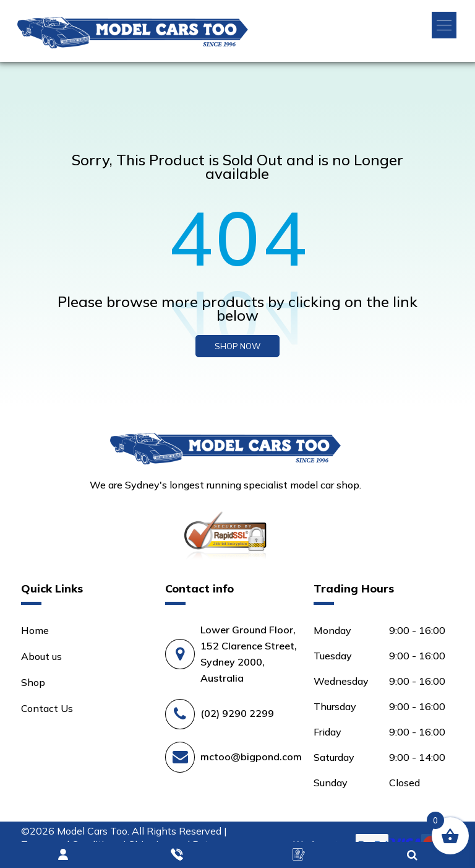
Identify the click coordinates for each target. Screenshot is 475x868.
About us (41, 656)
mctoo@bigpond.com (251, 757)
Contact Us (47, 708)
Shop (33, 682)
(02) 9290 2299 (237, 713)
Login (64, 855)
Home (35, 630)
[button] (444, 25)
